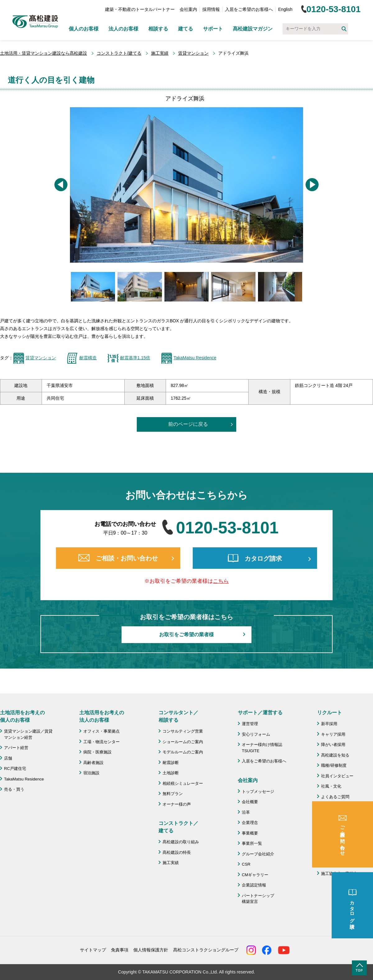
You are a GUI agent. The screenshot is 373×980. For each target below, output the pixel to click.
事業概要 (250, 833)
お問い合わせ (333, 841)
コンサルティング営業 (183, 731)
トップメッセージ (258, 791)
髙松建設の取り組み (181, 842)
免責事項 (120, 950)
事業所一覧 (252, 843)
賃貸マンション (193, 53)
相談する (158, 29)
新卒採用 (329, 724)
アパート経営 (16, 748)
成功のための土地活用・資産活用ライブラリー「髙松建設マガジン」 (345, 825)
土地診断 (171, 773)
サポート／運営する (260, 713)
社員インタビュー (337, 776)
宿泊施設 (91, 773)
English (285, 9)
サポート (213, 29)
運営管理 (250, 724)
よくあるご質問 (335, 797)
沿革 (246, 812)
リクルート (329, 713)
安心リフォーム (256, 734)
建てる (186, 29)
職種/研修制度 (334, 765)
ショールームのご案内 (183, 742)
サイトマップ (93, 950)
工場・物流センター (101, 742)
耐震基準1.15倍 (135, 358)
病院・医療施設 (97, 752)
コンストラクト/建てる (119, 53)
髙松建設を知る (335, 755)
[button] (61, 185)
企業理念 (250, 823)
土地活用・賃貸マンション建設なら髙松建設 (44, 53)
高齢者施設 (93, 763)
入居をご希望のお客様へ (249, 9)
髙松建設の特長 (177, 852)
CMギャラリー (255, 875)
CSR (246, 864)
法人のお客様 (123, 29)
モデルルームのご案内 (183, 752)
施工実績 (160, 53)
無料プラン (173, 794)
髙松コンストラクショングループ (206, 950)
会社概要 (250, 802)
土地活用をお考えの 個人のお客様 (22, 716)
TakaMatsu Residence (195, 358)
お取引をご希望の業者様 (186, 635)
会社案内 (188, 9)
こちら (221, 581)
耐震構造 (88, 358)
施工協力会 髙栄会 (339, 874)
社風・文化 (331, 786)
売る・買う (14, 789)
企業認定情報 (254, 885)
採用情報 (211, 9)
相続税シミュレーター (183, 783)
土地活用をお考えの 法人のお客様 (102, 716)
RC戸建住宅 (15, 768)
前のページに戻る (188, 424)
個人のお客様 (84, 29)
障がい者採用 (333, 745)
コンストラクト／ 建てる (178, 827)
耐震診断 (171, 763)
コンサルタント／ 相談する (178, 716)
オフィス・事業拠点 (101, 731)
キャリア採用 (333, 734)
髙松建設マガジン (253, 29)
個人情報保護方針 (151, 950)
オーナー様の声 (177, 804)
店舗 (8, 758)
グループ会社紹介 (258, 854)
